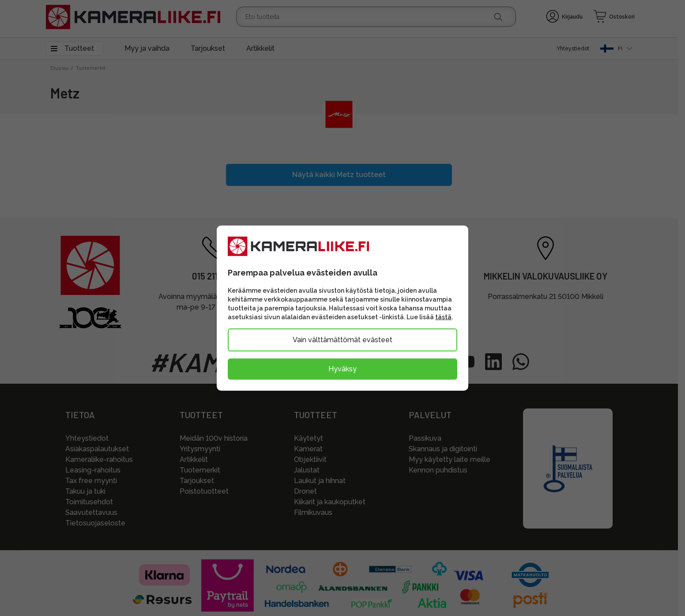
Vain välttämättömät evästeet (342, 340)
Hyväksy (342, 369)
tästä (443, 317)
